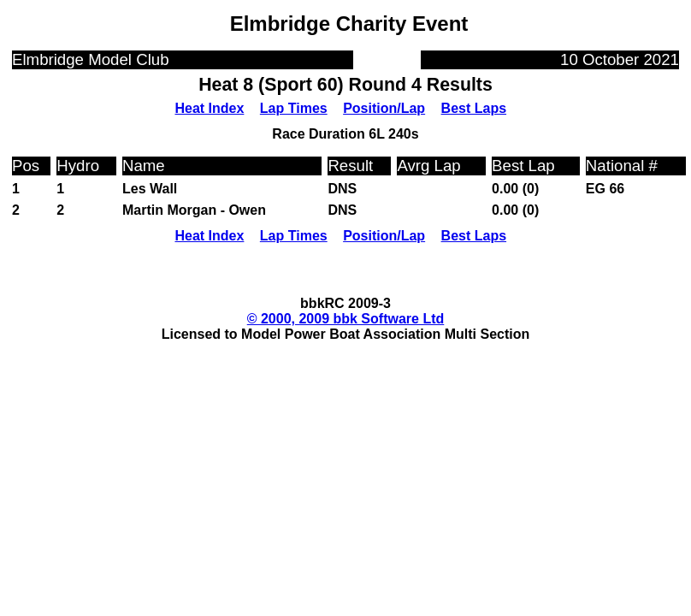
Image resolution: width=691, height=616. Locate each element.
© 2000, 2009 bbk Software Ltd (346, 319)
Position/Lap (384, 108)
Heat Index (209, 108)
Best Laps (474, 108)
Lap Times (294, 108)
